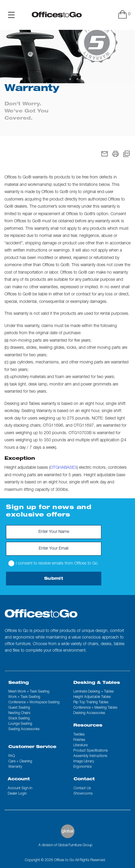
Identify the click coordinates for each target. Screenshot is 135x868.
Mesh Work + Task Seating (29, 692)
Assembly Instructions (90, 756)
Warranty (15, 767)
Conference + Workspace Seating (34, 702)
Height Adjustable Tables (92, 697)
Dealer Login (17, 794)
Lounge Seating (20, 724)
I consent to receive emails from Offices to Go (53, 563)
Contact (84, 779)
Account (19, 779)
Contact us (82, 788)
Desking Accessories (89, 713)
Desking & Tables (97, 683)
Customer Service (32, 747)
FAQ (12, 756)
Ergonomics (83, 767)
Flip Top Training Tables (91, 702)
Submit (54, 579)
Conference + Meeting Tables (95, 708)
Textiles (79, 735)
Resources (88, 726)
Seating (19, 683)
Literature (80, 745)
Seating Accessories (24, 729)
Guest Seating (19, 708)
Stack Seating (19, 719)
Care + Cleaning (20, 761)
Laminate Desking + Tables (94, 692)
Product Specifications (91, 751)
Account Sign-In (20, 788)
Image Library (84, 761)
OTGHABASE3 (63, 468)
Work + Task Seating (24, 697)
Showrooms (83, 794)
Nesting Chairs (19, 713)
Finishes (79, 740)
